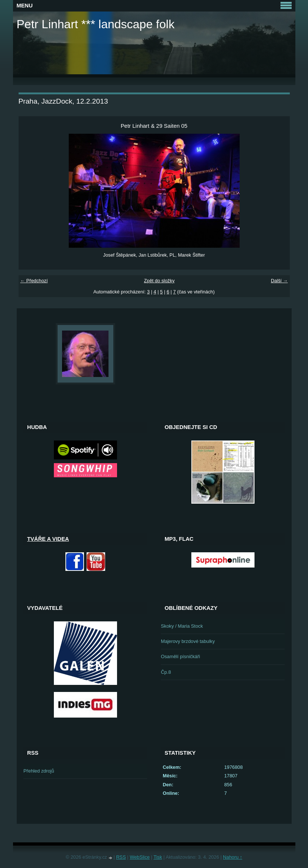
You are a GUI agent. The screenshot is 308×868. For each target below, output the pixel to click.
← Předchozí (34, 281)
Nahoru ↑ (233, 857)
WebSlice (140, 857)
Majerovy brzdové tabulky (188, 641)
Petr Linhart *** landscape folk (96, 24)
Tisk (158, 857)
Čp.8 (166, 672)
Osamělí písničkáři (180, 656)
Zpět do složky (159, 281)
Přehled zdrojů (39, 771)
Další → (279, 281)
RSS (121, 857)
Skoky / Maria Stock (182, 626)
